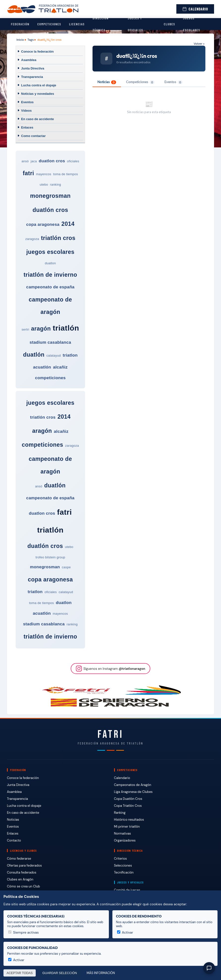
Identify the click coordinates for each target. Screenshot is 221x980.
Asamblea (29, 60)
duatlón (34, 355)
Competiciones (49, 24)
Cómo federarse (19, 859)
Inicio (20, 40)
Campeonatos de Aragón (133, 785)
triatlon (70, 355)
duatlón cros (50, 210)
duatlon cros (52, 161)
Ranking (120, 813)
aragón (41, 329)
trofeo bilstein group (50, 557)
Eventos (27, 102)
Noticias (107, 82)
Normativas (123, 833)
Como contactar (33, 136)
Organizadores (125, 840)
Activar (125, 932)
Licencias (77, 24)
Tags (31, 40)
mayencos (44, 174)
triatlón (66, 328)
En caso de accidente (37, 119)
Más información (101, 973)
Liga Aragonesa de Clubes (133, 792)
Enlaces (27, 127)
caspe (66, 567)
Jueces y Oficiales (135, 24)
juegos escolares (50, 252)
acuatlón (42, 367)
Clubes (169, 24)
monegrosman (50, 196)
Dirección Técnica (100, 24)
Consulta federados (22, 872)
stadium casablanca (50, 342)
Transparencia (32, 77)
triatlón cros (58, 238)
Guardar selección (60, 973)
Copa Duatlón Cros (128, 799)
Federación (20, 24)
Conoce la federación (37, 51)
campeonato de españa (50, 287)
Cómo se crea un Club (23, 886)
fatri (29, 173)
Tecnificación (124, 872)
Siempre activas (23, 932)
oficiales (73, 161)
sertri (25, 329)
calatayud (54, 355)
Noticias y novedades (38, 94)
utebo (44, 185)
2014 (68, 224)
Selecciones (123, 865)
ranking (56, 185)
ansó (25, 161)
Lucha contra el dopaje (39, 85)
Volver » (199, 44)
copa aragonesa (43, 224)
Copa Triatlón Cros (128, 806)
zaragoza (32, 239)
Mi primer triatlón (127, 827)
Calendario (195, 9)
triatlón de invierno (50, 275)
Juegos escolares (192, 24)
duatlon (50, 263)
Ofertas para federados (24, 865)
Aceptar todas (20, 973)
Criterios (121, 859)
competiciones (50, 378)
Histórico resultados (129, 820)
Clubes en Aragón (20, 879)
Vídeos (26, 111)
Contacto (14, 840)
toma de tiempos (65, 174)
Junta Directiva (33, 68)
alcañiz (60, 367)
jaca (34, 161)
